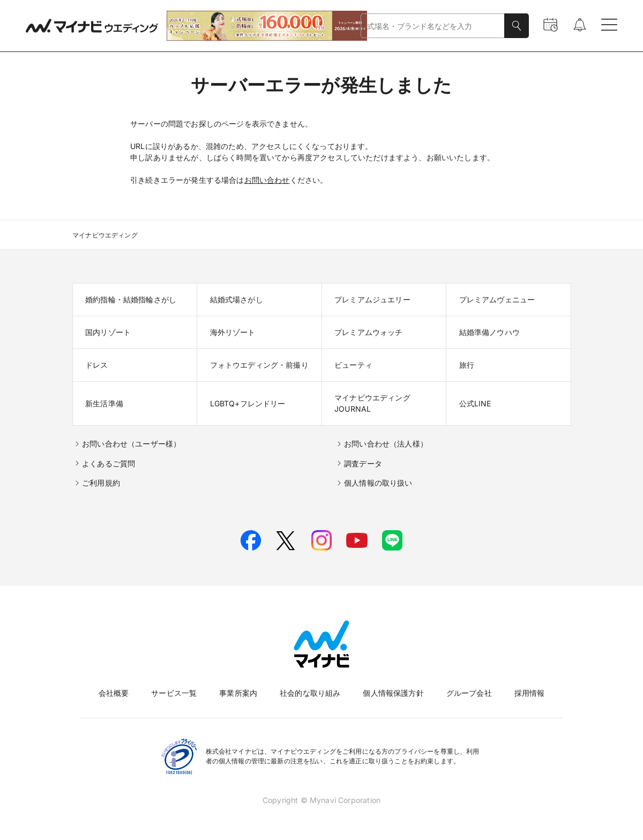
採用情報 (530, 693)
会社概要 (114, 693)
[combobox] (433, 26)
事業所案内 (238, 693)
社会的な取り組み (310, 693)
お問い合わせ (267, 180)
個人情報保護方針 (393, 693)
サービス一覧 (174, 693)
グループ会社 (469, 693)
